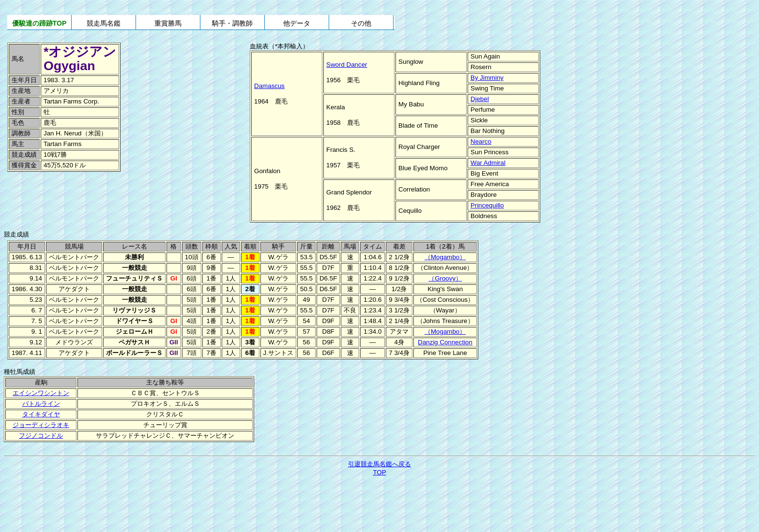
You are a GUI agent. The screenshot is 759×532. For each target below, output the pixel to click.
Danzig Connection (445, 342)
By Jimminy (487, 78)
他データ (297, 23)
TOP (379, 472)
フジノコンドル (41, 436)
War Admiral (488, 163)
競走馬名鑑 (104, 23)
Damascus (269, 86)
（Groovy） (445, 278)
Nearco (481, 141)
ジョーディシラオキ (41, 425)
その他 (361, 23)
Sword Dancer (347, 65)
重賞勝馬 (168, 23)
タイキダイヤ (41, 414)
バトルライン (41, 404)
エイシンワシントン (41, 393)
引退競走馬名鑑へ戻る (379, 464)
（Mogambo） (445, 257)
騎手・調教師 (232, 23)
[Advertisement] (73, 194)
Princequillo (487, 205)
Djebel (480, 99)
